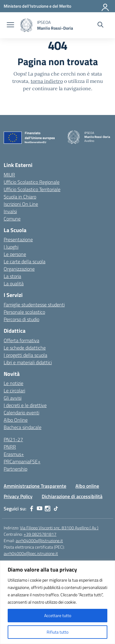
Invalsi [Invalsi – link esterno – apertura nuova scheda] (10, 211)
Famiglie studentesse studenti (34, 305)
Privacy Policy (18, 496)
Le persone (15, 254)
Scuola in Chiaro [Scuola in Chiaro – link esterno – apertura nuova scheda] (20, 197)
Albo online (87, 486)
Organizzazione (19, 269)
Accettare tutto (58, 615)
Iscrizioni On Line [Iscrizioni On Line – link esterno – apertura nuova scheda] (21, 204)
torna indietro (47, 81)
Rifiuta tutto (57, 632)
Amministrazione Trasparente (35, 486)
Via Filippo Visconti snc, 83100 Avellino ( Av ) (59, 528)
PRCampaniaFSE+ (22, 461)
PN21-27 (13, 439)
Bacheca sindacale (23, 427)
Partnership (15, 469)
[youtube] (40, 509)
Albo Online (16, 420)
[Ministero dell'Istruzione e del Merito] (37, 6)
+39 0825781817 (40, 534)
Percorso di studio (21, 319)
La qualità (14, 283)
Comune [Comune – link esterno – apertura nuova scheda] (12, 219)
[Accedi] (105, 6)
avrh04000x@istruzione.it (39, 540)
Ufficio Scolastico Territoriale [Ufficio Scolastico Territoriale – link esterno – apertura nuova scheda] (32, 189)
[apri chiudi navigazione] (10, 25)
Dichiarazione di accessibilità (72, 496)
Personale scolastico (24, 312)
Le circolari (14, 390)
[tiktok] (56, 509)
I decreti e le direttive (25, 405)
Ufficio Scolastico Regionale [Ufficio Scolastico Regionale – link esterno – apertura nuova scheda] (32, 182)
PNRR (10, 447)
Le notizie (13, 383)
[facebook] (32, 509)
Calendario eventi (21, 413)
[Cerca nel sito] (100, 25)
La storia (12, 276)
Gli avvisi (13, 398)
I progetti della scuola (25, 355)
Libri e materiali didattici (28, 362)
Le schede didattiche (25, 348)
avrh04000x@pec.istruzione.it (31, 553)
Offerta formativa (21, 340)
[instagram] (48, 509)
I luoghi (11, 247)
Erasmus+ (14, 454)
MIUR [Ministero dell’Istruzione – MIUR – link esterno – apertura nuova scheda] (9, 175)
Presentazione (18, 239)
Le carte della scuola (25, 261)
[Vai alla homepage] (26, 25)
